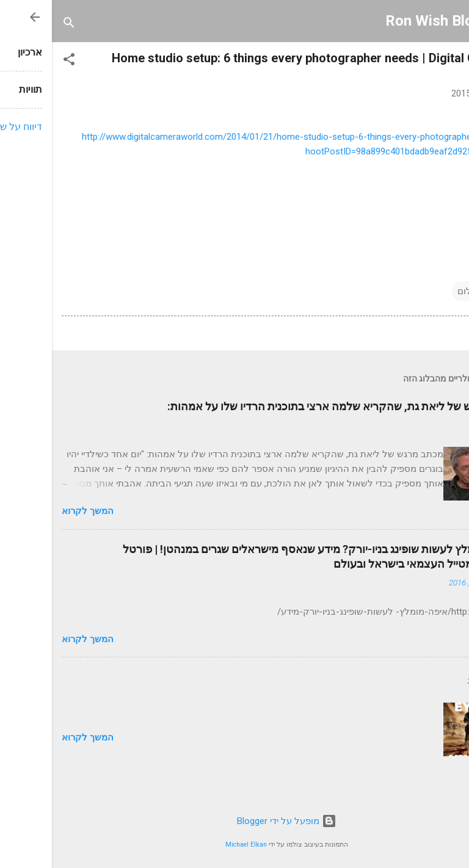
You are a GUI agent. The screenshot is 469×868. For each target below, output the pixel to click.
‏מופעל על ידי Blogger (235, 821)
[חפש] (17, 25)
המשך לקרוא (36, 511)
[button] (17, 61)
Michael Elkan (194, 844)
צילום (416, 291)
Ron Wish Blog (382, 21)
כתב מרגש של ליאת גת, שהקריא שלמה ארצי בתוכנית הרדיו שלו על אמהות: (287, 406)
